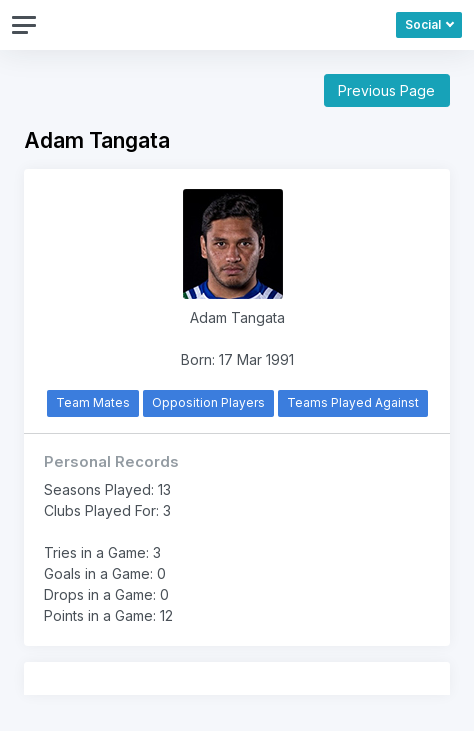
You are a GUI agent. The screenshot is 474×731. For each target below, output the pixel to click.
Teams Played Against (353, 402)
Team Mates (93, 402)
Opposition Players (208, 402)
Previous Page (386, 90)
